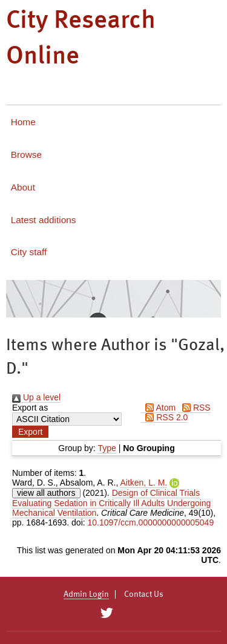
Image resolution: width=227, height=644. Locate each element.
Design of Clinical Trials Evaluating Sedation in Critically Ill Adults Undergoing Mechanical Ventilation (111, 503)
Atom (158, 408)
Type (107, 448)
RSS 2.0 (164, 417)
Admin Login (86, 594)
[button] (30, 432)
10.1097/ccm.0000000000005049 (151, 522)
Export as (30, 408)
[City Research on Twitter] (107, 613)
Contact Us (144, 594)
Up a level (36, 397)
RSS (194, 408)
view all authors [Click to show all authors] (46, 493)
